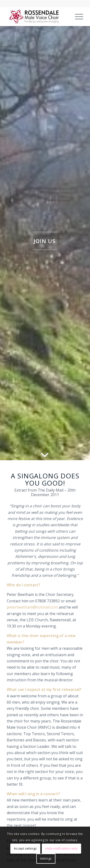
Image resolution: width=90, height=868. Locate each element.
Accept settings (25, 848)
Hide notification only (61, 848)
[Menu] (77, 17)
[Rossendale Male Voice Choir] (37, 17)
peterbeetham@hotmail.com (32, 607)
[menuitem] (77, 17)
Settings (46, 859)
